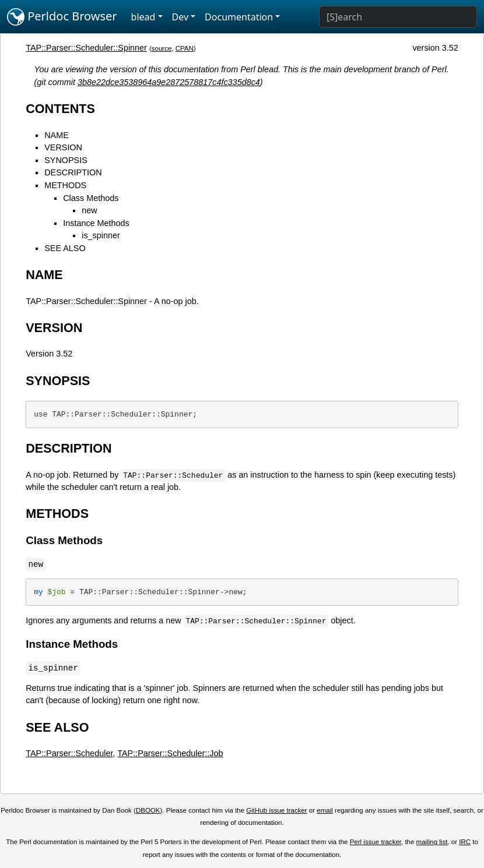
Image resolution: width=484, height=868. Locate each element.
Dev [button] (180, 17)
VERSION (63, 147)
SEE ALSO (65, 248)
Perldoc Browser (62, 17)
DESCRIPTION (73, 172)
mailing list (432, 842)
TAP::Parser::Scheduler (69, 753)
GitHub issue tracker (276, 810)
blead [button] (143, 17)
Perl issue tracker (376, 842)
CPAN (185, 48)
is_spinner (101, 235)
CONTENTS (60, 109)
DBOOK (148, 810)
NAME (57, 135)
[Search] (398, 17)
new (89, 210)
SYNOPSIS (66, 160)
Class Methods (91, 198)
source (162, 48)
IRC (465, 842)
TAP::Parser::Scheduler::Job (170, 753)
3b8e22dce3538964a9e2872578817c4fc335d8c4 (169, 82)
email (325, 810)
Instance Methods (96, 223)
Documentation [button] (239, 17)
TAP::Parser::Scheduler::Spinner (86, 48)
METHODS (65, 185)
